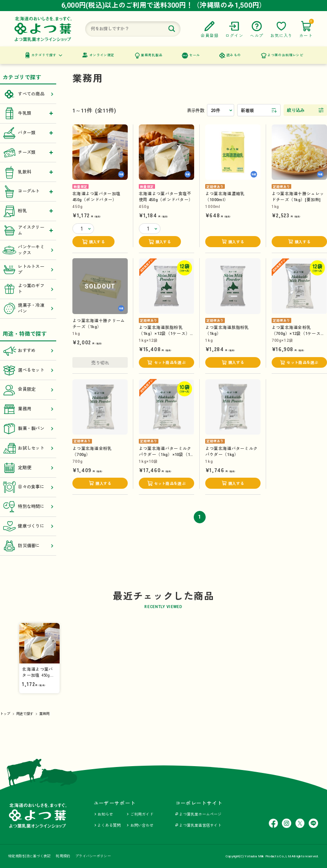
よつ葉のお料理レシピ (285, 55)
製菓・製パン (28, 429)
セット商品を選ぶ (170, 363)
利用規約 (63, 856)
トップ (5, 714)
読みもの (234, 55)
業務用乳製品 (152, 55)
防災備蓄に (28, 546)
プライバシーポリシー (93, 856)
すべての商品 (28, 94)
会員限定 (28, 390)
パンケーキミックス (28, 250)
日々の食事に (28, 487)
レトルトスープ (28, 270)
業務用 (28, 409)
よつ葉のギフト (28, 289)
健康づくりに (28, 526)
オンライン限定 (102, 55)
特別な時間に (28, 507)
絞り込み (296, 110)
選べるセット (28, 370)
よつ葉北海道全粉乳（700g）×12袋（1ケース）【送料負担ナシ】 (298, 333)
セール (194, 55)
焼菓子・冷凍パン (28, 309)
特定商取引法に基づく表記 (29, 856)
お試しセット (28, 448)
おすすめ (28, 351)
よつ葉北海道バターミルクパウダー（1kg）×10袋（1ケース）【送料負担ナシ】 (165, 454)
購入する (97, 242)
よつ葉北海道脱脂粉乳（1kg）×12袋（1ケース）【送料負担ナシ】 (164, 333)
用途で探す (25, 714)
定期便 (28, 468)
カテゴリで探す (44, 55)
